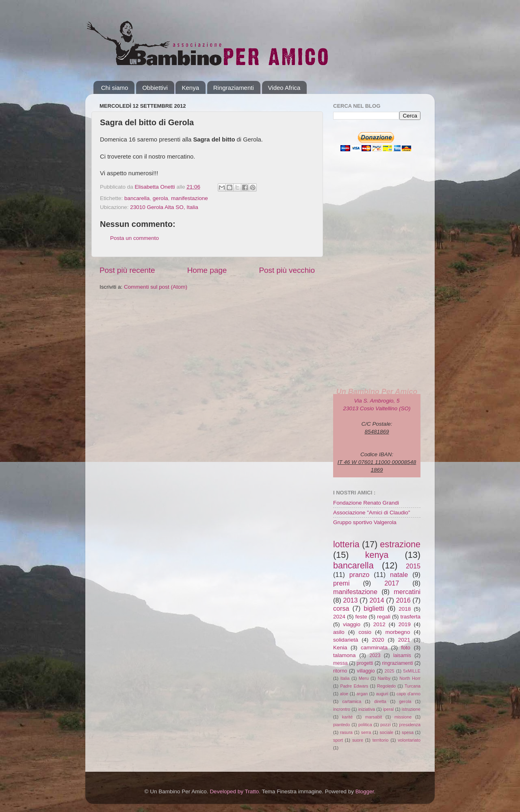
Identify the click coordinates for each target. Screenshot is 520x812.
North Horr (410, 678)
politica (365, 725)
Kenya (190, 88)
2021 (404, 640)
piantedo (341, 725)
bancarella (137, 198)
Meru (364, 678)
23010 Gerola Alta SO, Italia (164, 207)
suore (358, 740)
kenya (377, 555)
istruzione (411, 709)
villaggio (366, 671)
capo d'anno (408, 694)
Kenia (340, 648)
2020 (378, 640)
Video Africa (284, 88)
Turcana (413, 686)
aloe (344, 694)
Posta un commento (134, 238)
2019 (405, 624)
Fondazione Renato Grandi (366, 503)
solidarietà (346, 640)
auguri (382, 694)
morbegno (398, 632)
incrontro (342, 709)
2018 (405, 609)
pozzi (385, 725)
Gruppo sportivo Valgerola (365, 522)
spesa (408, 732)
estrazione (400, 544)
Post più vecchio (287, 270)
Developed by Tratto (234, 791)
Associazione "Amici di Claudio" (372, 513)
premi (341, 583)
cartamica (352, 701)
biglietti (374, 608)
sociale (386, 732)
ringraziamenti (397, 663)
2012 (379, 624)
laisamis (402, 655)
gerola (160, 198)
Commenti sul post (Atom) (156, 287)
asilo (339, 632)
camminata (374, 648)
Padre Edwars (354, 686)
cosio (365, 632)
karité (347, 717)
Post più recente (127, 270)
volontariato (409, 740)
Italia (345, 678)
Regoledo (386, 686)
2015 (413, 566)
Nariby (384, 678)
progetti (365, 663)
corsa (341, 608)
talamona (344, 655)
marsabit (374, 717)
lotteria (346, 544)
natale (399, 575)
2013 (350, 600)
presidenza (410, 725)
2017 (392, 583)
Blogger (365, 791)
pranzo (360, 575)
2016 (403, 600)
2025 (390, 671)
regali (384, 617)
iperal (388, 709)
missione (403, 717)
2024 (339, 617)
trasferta (410, 617)
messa (340, 663)
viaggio (352, 624)
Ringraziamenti (234, 88)
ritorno (340, 671)
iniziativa (367, 709)
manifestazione (190, 198)
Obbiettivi (155, 88)
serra (366, 732)
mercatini (407, 592)
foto (406, 648)
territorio (381, 740)
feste (361, 617)
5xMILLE (412, 671)
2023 (375, 655)
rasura (346, 732)
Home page (207, 270)
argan (362, 694)
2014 (377, 600)
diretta (380, 701)
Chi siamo (115, 88)
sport (338, 740)
